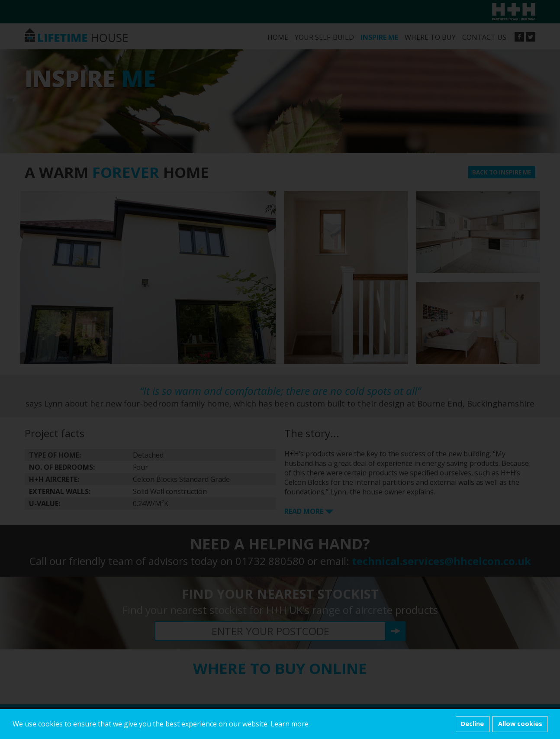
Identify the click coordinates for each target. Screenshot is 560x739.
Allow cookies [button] (520, 724)
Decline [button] (472, 724)
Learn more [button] (290, 724)
